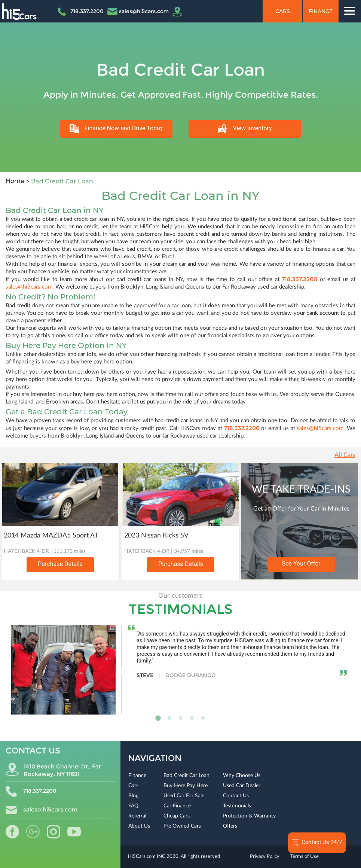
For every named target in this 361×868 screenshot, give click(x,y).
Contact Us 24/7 (317, 843)
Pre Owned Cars (182, 826)
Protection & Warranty (249, 816)
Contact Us (236, 796)
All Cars (345, 455)
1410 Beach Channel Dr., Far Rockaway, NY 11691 (53, 770)
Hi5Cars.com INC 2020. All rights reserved (174, 857)
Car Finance (177, 806)
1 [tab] (158, 718)
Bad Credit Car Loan (186, 776)
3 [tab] (181, 718)
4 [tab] (192, 718)
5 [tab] (203, 718)
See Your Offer (301, 564)
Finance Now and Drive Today (116, 129)
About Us (139, 826)
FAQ (133, 806)
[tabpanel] (179, 670)
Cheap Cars (177, 816)
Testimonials (237, 806)
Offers (230, 826)
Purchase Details (60, 564)
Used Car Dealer (242, 786)
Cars (283, 11)
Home (15, 181)
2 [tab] (169, 718)
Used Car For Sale (184, 796)
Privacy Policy (265, 857)
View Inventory (245, 129)
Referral (137, 816)
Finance (321, 11)
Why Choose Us (242, 776)
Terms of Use (305, 857)
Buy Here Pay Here (186, 786)
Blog (133, 796)
